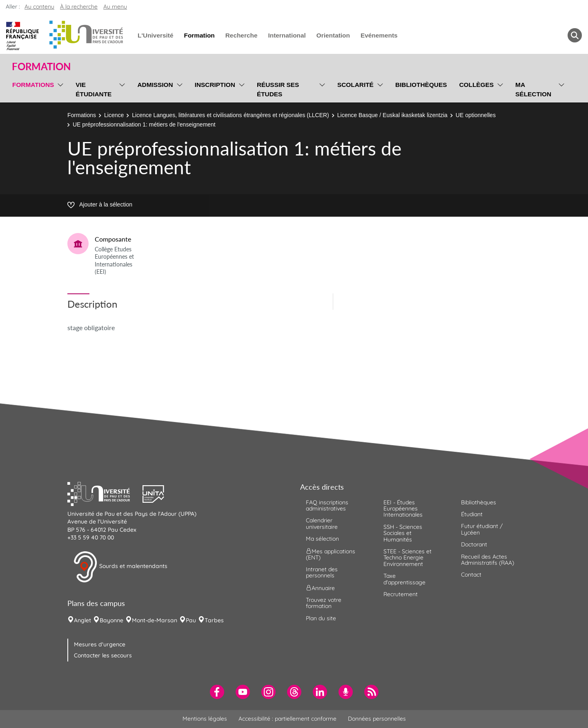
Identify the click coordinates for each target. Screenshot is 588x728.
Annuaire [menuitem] (320, 588)
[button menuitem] (575, 35)
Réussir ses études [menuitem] (278, 89)
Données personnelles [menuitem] (377, 719)
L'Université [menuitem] (155, 35)
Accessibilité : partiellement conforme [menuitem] (287, 719)
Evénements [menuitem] (379, 35)
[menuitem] (217, 692)
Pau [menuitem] (191, 620)
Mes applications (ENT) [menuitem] (331, 554)
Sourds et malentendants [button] (120, 567)
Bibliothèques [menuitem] (421, 85)
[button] (105, 493)
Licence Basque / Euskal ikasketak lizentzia (392, 115)
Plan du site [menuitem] (321, 618)
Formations (82, 115)
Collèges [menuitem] (476, 85)
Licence (114, 115)
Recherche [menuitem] (242, 35)
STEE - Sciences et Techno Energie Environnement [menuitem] (408, 558)
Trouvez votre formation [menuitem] (324, 603)
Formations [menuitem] (33, 85)
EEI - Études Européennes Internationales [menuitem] (403, 509)
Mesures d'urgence (100, 644)
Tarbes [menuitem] (214, 620)
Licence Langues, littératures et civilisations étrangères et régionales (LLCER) (230, 115)
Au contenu (39, 7)
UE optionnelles (476, 115)
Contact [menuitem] (471, 575)
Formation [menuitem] (199, 35)
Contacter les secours (103, 655)
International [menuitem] (287, 35)
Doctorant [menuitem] (474, 544)
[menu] (59, 88)
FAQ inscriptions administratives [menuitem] (327, 505)
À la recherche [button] (79, 7)
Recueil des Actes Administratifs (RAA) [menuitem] (488, 560)
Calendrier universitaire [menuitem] (322, 523)
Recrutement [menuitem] (401, 594)
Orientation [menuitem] (333, 35)
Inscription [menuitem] (215, 85)
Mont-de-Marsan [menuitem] (155, 620)
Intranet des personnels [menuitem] (322, 572)
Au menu (115, 7)
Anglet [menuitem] (82, 620)
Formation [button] (41, 67)
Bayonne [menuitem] (111, 620)
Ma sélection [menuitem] (533, 89)
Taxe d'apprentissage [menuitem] (404, 579)
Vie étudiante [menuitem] (94, 89)
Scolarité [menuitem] (355, 85)
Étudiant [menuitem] (472, 514)
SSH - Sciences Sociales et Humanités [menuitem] (403, 533)
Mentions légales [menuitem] (205, 719)
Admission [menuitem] (155, 85)
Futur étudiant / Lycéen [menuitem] (482, 529)
